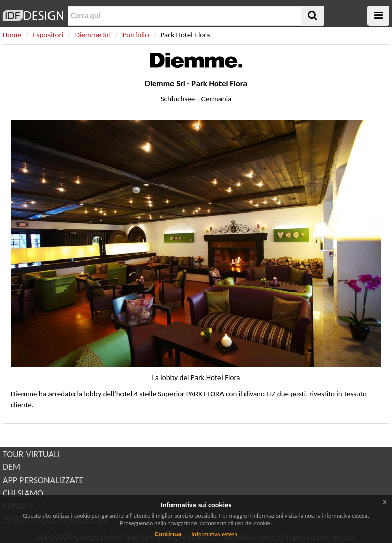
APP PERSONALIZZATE (43, 480)
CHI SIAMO (23, 493)
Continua (168, 534)
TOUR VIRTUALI (31, 454)
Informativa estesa (214, 534)
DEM (11, 467)
